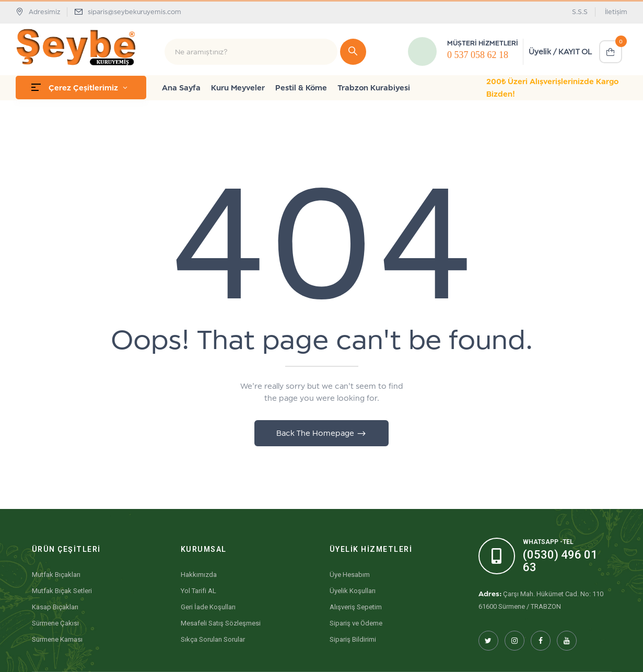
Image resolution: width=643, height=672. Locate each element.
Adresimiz (38, 12)
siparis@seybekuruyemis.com (135, 12)
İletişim (616, 12)
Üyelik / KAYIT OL (560, 51)
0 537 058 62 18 (478, 55)
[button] (611, 52)
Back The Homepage (316, 433)
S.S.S (580, 12)
